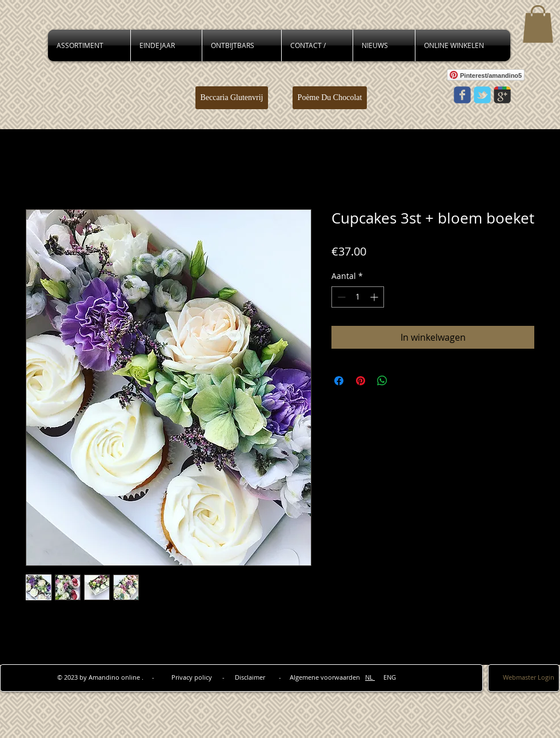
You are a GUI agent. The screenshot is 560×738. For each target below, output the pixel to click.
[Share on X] (404, 381)
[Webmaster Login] (529, 677)
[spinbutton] (358, 297)
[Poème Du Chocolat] (330, 98)
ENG (385, 677)
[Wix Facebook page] (462, 95)
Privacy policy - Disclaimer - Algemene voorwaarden (268, 677)
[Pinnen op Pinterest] (361, 381)
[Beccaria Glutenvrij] (232, 98)
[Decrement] (340, 297)
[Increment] (375, 297)
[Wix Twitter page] (482, 95)
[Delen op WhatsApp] (382, 381)
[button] (538, 24)
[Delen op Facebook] (339, 381)
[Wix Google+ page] (502, 95)
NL (370, 677)
